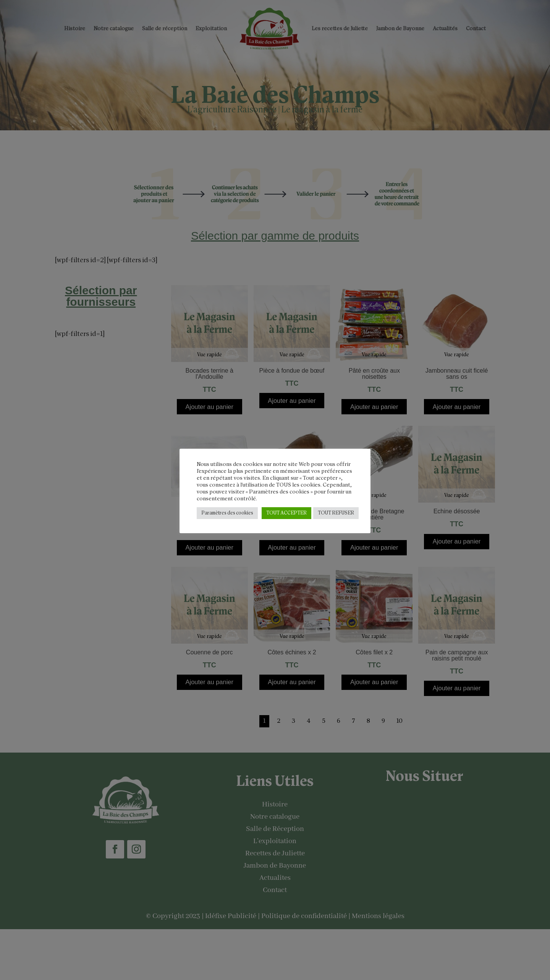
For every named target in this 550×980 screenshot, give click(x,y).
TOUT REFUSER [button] (336, 513)
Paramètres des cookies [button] (227, 513)
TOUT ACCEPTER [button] (286, 513)
